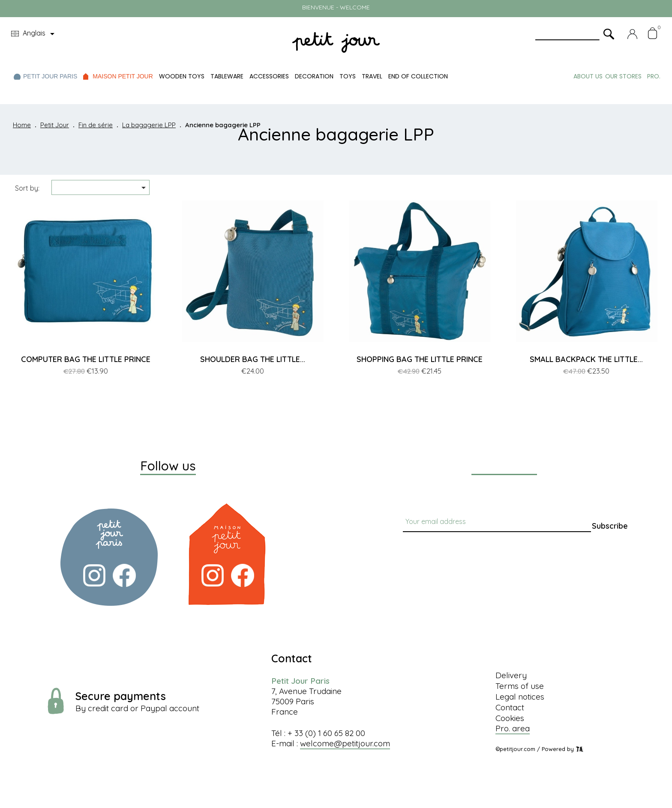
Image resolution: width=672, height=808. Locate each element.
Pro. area (513, 728)
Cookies (510, 718)
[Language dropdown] (34, 34)
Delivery (511, 675)
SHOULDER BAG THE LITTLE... (253, 359)
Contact (510, 707)
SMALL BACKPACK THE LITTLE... (586, 359)
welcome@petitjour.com (345, 743)
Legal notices (520, 697)
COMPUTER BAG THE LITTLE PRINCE (86, 359)
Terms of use (520, 686)
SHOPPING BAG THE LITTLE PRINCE (420, 359)
